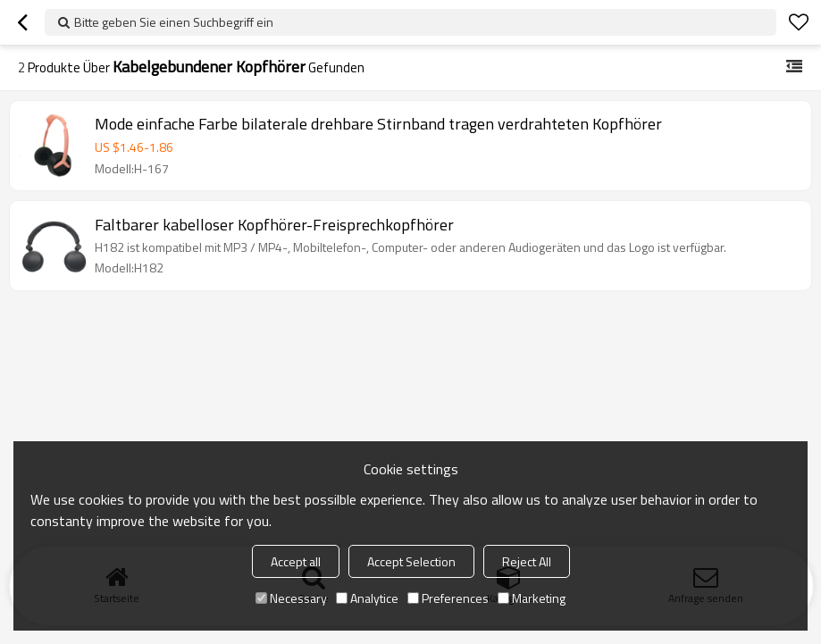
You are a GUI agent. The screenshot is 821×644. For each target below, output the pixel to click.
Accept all (296, 561)
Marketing (532, 598)
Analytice (367, 598)
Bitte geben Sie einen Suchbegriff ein (174, 22)
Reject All (527, 561)
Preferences (448, 598)
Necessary (291, 598)
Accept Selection (411, 561)
